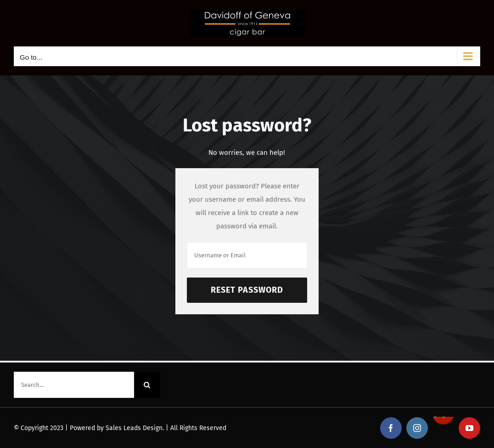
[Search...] (74, 385)
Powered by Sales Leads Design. (117, 428)
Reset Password (247, 290)
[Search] (147, 385)
